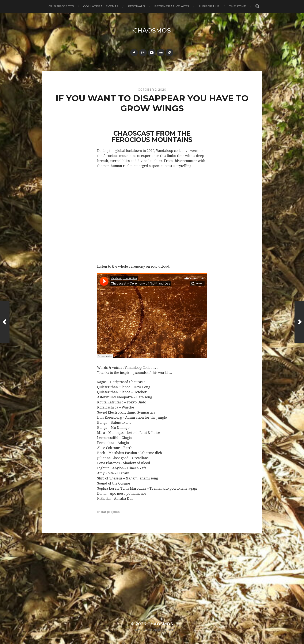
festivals (136, 6)
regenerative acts (172, 6)
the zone (238, 6)
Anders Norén (160, 630)
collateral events (101, 6)
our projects (61, 6)
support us (209, 6)
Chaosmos (152, 30)
